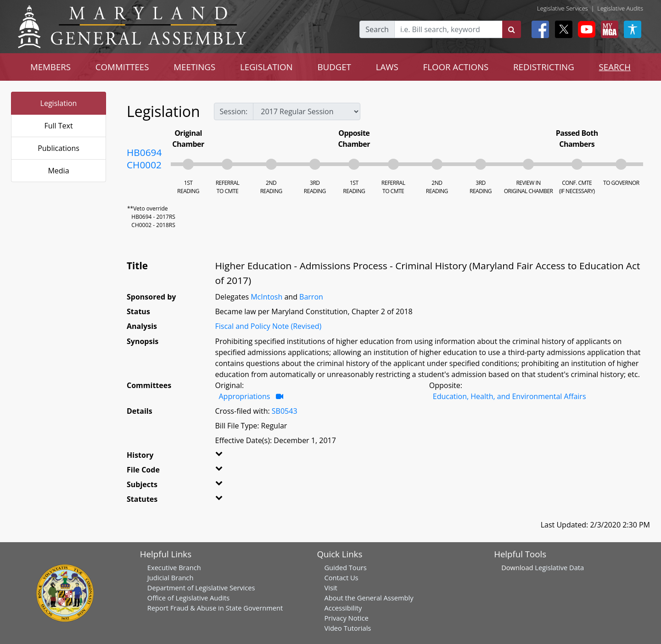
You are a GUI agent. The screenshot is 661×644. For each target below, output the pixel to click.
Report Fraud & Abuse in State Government (215, 608)
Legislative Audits (620, 8)
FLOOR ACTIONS (456, 67)
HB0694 (144, 152)
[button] (230, 457)
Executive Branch (174, 567)
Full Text (58, 126)
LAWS (387, 67)
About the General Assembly (369, 598)
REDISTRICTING (544, 67)
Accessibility (343, 608)
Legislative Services (563, 8)
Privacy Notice (346, 618)
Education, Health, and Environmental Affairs (510, 396)
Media (58, 171)
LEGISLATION (266, 67)
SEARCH (615, 67)
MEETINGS (194, 67)
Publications (59, 148)
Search (377, 29)
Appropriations (245, 396)
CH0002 (144, 165)
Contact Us (341, 577)
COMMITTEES (122, 67)
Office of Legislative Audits (188, 598)
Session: (234, 111)
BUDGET (334, 67)
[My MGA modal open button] (608, 29)
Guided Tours (345, 567)
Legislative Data (559, 567)
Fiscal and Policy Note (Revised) (269, 326)
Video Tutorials (347, 628)
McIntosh (266, 297)
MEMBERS (50, 67)
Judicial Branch (171, 577)
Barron (311, 297)
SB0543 (285, 411)
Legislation (59, 103)
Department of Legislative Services (201, 588)
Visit (330, 588)
